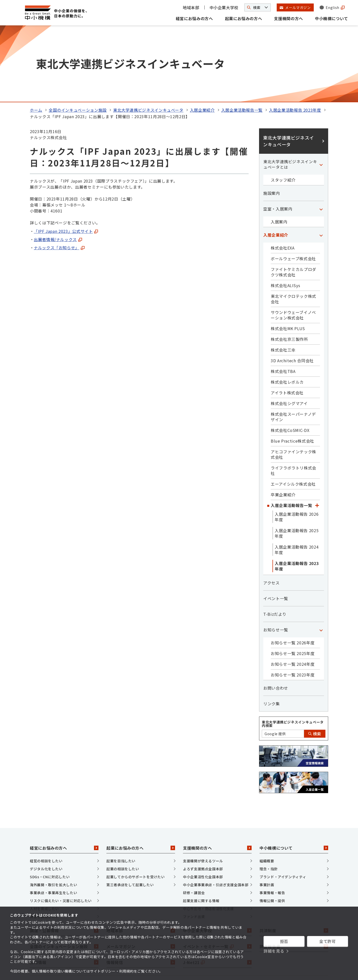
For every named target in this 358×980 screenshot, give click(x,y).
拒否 (284, 941)
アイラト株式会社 (287, 320)
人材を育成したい (44, 836)
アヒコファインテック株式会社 (293, 382)
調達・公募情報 (64, 858)
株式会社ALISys (285, 213)
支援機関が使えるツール (203, 788)
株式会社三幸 (283, 277)
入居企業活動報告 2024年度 (297, 477)
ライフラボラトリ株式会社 (293, 398)
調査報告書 (294, 874)
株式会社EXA (283, 175)
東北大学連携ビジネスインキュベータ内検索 (293, 651)
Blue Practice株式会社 (292, 368)
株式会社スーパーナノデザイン (293, 344)
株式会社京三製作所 (289, 267)
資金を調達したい (44, 844)
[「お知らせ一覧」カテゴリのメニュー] (321, 557)
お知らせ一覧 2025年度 (293, 581)
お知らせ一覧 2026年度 (293, 570)
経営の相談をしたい (46, 788)
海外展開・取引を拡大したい (53, 812)
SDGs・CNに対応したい (50, 804)
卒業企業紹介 (283, 422)
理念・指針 (269, 796)
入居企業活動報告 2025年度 (297, 461)
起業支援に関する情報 (201, 828)
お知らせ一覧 (276, 557)
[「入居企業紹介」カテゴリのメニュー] (321, 162)
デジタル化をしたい (46, 796)
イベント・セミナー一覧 (217, 874)
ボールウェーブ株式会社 (293, 186)
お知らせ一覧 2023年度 (293, 602)
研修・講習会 (194, 820)
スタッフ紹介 (283, 107)
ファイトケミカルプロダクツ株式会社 (293, 200)
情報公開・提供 (272, 828)
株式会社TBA (283, 299)
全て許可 (328, 941)
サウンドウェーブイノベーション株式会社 (293, 243)
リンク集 (272, 631)
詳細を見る (274, 951)
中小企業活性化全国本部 (203, 804)
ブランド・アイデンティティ (283, 804)
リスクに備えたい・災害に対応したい (61, 828)
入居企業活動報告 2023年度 (295, 38)
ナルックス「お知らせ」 (59, 175)
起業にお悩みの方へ (244, 18)
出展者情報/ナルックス (58, 167)
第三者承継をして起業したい (130, 812)
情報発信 (141, 890)
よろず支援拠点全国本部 (203, 796)
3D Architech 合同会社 (292, 288)
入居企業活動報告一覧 (242, 38)
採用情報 (64, 890)
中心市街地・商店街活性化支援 (208, 836)
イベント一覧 (276, 526)
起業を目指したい (121, 788)
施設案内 (272, 121)
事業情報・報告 (272, 820)
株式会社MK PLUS (288, 256)
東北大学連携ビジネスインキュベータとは (290, 92)
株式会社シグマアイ (289, 331)
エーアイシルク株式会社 (293, 412)
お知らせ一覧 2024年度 (293, 592)
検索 (315, 661)
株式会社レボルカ (287, 309)
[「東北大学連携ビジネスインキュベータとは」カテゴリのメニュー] (321, 92)
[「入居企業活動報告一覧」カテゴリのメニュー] (317, 433)
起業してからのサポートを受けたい (135, 804)
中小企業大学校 (224, 7)
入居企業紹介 (202, 38)
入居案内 (279, 149)
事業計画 (267, 812)
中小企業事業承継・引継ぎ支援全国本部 (216, 812)
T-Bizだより (275, 542)
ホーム (36, 38)
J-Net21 (217, 890)
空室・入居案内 (278, 136)
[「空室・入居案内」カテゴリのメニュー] (321, 136)
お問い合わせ (276, 616)
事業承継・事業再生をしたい (53, 820)
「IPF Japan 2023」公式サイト (66, 159)
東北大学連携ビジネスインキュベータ (148, 38)
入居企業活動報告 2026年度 (297, 444)
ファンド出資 (194, 844)
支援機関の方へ (288, 18)
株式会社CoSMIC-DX (290, 358)
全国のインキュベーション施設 (78, 38)
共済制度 (294, 858)
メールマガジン (141, 874)
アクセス (271, 510)
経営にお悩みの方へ (194, 18)
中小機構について (332, 18)
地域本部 (191, 7)
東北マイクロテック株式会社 (293, 226)
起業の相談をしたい (123, 796)
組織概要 (267, 788)
